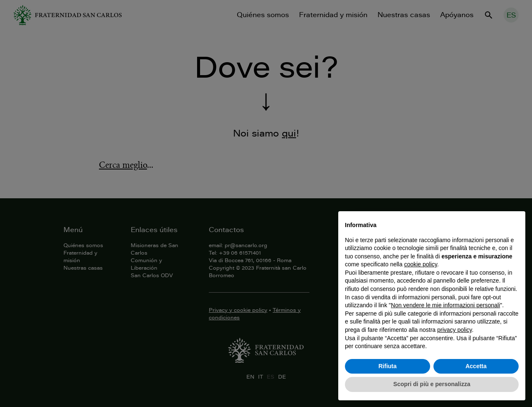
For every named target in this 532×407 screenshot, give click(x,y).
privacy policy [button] (455, 330)
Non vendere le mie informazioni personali (445, 305)
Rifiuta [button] (388, 366)
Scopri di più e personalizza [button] (432, 384)
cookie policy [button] (421, 264)
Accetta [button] (476, 366)
